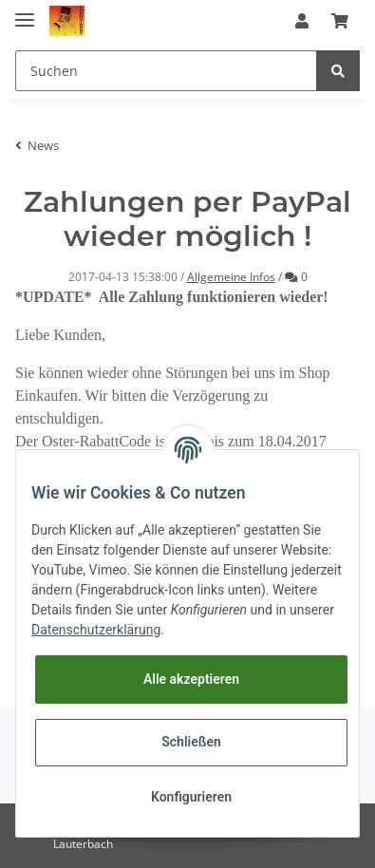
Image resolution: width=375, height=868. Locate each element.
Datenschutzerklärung (96, 630)
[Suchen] (166, 71)
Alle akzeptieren (191, 679)
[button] (302, 21)
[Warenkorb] (340, 21)
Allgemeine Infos (231, 277)
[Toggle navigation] (25, 12)
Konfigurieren (191, 797)
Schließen (191, 742)
